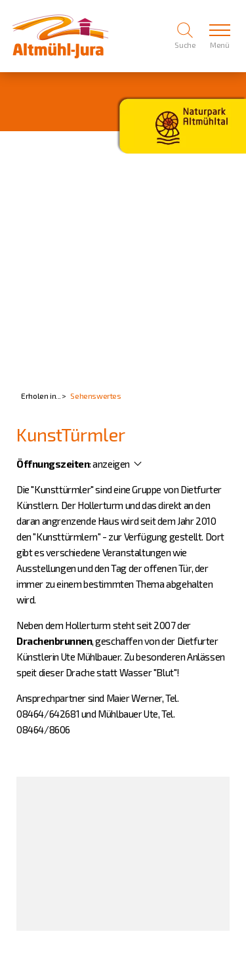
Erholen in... (41, 396)
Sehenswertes (95, 396)
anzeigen (111, 464)
